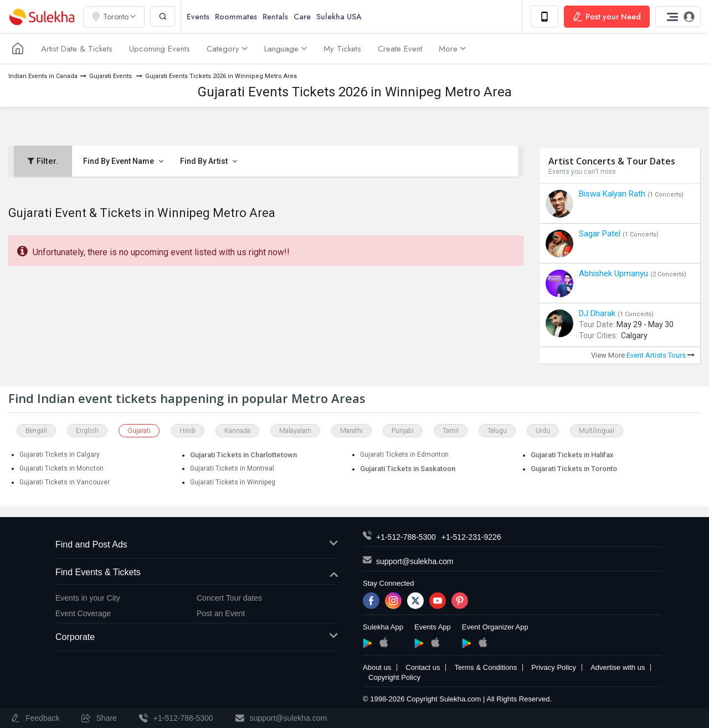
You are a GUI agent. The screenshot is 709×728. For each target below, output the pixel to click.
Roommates (236, 17)
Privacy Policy (554, 667)
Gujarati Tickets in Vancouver (65, 482)
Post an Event (221, 613)
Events (198, 17)
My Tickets (342, 49)
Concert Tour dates (229, 598)
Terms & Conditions (485, 667)
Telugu (497, 431)
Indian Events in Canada (43, 76)
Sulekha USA (339, 17)
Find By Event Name (123, 161)
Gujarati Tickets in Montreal (232, 468)
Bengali (36, 431)
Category (227, 49)
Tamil (451, 431)
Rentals (275, 17)
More (452, 49)
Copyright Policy (394, 677)
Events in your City (88, 598)
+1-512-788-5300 (406, 537)
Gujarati (139, 431)
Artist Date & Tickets (77, 49)
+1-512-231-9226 (471, 537)
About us (377, 667)
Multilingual (597, 431)
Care (302, 17)
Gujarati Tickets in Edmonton (404, 455)
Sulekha (42, 17)
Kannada (237, 431)
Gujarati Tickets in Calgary (60, 455)
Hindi (187, 431)
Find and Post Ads (197, 545)
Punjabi (403, 431)
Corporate (197, 637)
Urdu (543, 431)
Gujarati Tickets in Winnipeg (233, 482)
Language (286, 49)
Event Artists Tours (661, 355)
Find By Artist (209, 161)
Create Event (400, 49)
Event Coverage (83, 613)
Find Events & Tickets (197, 573)
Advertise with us (618, 667)
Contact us (423, 667)
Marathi (351, 431)
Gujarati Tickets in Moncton (61, 468)
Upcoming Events (160, 49)
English (87, 431)
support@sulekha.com (415, 561)
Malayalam (295, 431)
